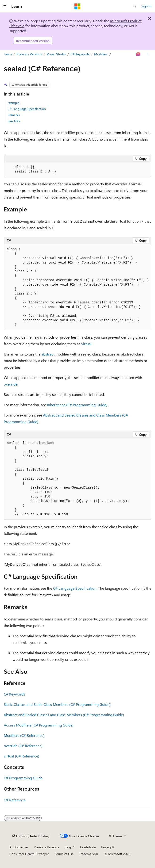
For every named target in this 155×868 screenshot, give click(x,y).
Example (13, 103)
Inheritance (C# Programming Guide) (77, 405)
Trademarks (87, 854)
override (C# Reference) (23, 746)
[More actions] (147, 54)
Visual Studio (56, 54)
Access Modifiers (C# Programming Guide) (39, 725)
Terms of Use (64, 854)
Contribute (88, 847)
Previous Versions (29, 54)
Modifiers (101, 54)
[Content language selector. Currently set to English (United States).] (31, 836)
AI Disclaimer (19, 847)
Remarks (14, 115)
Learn (8, 54)
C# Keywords (80, 54)
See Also (14, 121)
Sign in (146, 6)
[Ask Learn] (138, 54)
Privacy (106, 847)
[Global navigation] (5, 6)
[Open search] (135, 6)
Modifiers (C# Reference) (24, 735)
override (11, 384)
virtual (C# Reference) (21, 756)
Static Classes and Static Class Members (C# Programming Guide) (57, 704)
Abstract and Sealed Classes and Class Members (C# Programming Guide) (64, 715)
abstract (48, 354)
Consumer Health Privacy (28, 854)
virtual (86, 344)
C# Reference (15, 800)
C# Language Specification (27, 109)
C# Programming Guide (23, 778)
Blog (68, 847)
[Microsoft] (77, 6)
